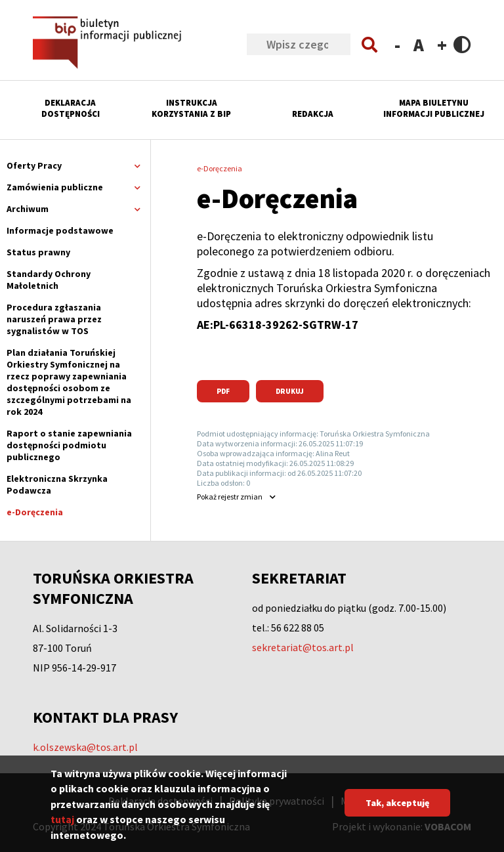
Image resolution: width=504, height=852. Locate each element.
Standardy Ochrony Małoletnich (49, 280)
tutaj (62, 829)
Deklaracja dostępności (71, 108)
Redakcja (313, 114)
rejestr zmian (230, 497)
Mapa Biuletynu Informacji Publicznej (434, 108)
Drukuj (290, 391)
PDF (223, 391)
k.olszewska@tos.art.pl (85, 747)
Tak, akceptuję (397, 812)
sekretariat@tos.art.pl (303, 647)
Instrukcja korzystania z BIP (191, 108)
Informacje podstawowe (60, 230)
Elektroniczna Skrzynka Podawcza (57, 484)
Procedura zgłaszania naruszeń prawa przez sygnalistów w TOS (54, 319)
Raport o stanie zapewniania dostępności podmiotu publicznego (69, 445)
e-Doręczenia (35, 512)
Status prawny (38, 252)
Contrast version (462, 44)
